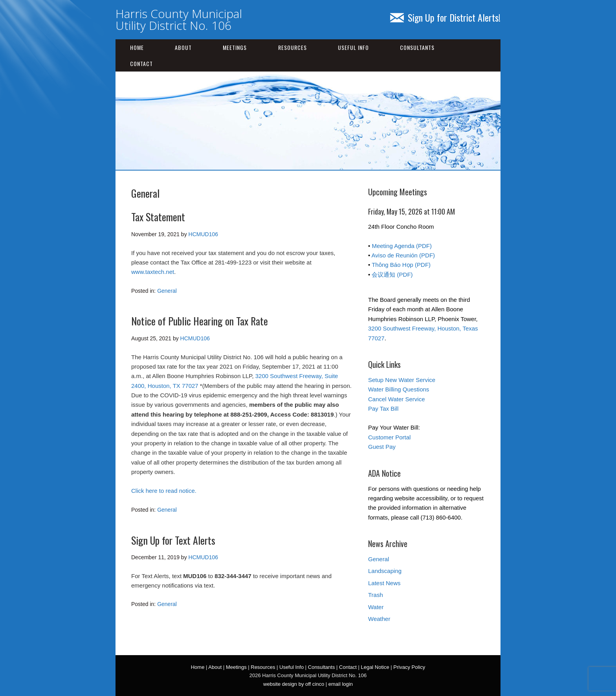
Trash (376, 595)
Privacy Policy (409, 667)
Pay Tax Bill (383, 409)
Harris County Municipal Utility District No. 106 (179, 19)
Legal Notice (375, 667)
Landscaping (385, 571)
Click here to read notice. (164, 491)
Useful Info (353, 47)
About (183, 47)
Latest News (384, 583)
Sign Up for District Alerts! (445, 17)
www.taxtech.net (153, 272)
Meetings (235, 47)
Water (376, 607)
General (167, 291)
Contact (141, 63)
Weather (379, 619)
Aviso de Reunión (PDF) (403, 255)
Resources (292, 47)
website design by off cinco (294, 684)
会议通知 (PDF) (392, 275)
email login (341, 684)
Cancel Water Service (397, 399)
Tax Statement (158, 217)
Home (137, 47)
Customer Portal (389, 437)
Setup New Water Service (402, 380)
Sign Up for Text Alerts (173, 540)
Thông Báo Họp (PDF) (401, 265)
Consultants (417, 47)
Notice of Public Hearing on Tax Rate (200, 321)
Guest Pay (382, 447)
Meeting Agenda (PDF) (402, 246)
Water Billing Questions (399, 389)
